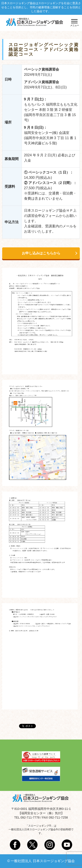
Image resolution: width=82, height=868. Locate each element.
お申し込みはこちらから (41, 253)
